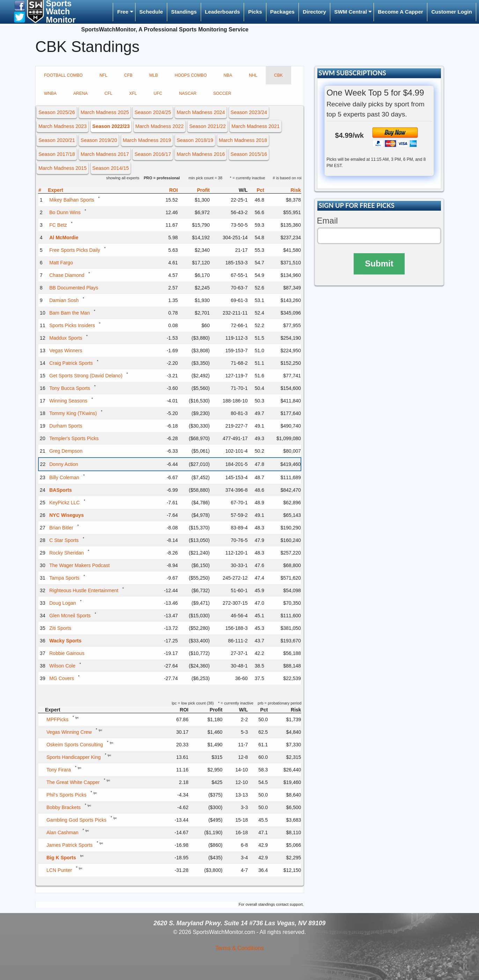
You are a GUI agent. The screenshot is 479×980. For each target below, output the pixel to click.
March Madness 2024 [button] (201, 112)
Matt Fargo (61, 263)
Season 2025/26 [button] (57, 112)
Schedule (151, 12)
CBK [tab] (278, 75)
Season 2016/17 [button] (153, 154)
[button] (20, 5)
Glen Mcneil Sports (70, 616)
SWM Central (351, 12)
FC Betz (58, 225)
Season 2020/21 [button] (57, 140)
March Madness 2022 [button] (160, 126)
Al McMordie (64, 238)
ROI (173, 190)
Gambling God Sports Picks (76, 820)
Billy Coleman (64, 477)
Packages (282, 12)
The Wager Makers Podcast (79, 565)
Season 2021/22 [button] (208, 126)
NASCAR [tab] (188, 93)
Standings (184, 12)
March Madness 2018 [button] (243, 140)
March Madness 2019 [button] (147, 140)
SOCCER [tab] (222, 93)
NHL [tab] (253, 75)
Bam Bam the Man (69, 313)
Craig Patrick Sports (71, 363)
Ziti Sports (60, 628)
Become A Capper (400, 12)
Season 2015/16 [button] (249, 154)
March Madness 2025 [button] (105, 112)
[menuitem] (124, 12)
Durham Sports (66, 426)
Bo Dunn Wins (65, 212)
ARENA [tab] (80, 93)
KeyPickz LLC (64, 503)
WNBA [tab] (50, 93)
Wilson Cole (62, 666)
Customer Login (451, 12)
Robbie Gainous (67, 653)
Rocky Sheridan (67, 553)
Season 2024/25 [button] (153, 112)
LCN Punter (59, 870)
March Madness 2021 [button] (256, 126)
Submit (379, 263)
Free (123, 12)
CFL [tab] (108, 93)
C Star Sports (64, 540)
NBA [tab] (228, 75)
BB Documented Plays (74, 288)
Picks (255, 12)
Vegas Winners (66, 350)
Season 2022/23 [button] (111, 126)
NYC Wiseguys (67, 515)
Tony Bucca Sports (70, 388)
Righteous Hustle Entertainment (84, 590)
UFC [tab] (158, 93)
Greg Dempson (66, 451)
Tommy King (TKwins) (73, 413)
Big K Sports (61, 858)
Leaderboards (222, 12)
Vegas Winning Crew (69, 732)
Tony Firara (59, 770)
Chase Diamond (67, 275)
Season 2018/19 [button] (195, 140)
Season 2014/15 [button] (110, 168)
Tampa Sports (64, 578)
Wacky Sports (65, 641)
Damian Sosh (64, 300)
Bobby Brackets (64, 807)
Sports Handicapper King (74, 757)
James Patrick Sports (69, 845)
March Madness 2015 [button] (62, 168)
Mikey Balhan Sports (72, 200)
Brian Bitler (61, 528)
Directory (314, 12)
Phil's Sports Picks (67, 795)
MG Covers (62, 678)
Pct (260, 190)
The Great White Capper (73, 782)
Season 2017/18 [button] (57, 154)
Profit (203, 190)
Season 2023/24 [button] (249, 112)
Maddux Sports (66, 338)
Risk (296, 190)
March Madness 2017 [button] (105, 154)
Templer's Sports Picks (74, 438)
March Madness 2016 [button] (201, 154)
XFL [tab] (133, 93)
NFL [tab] (104, 75)
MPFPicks (57, 719)
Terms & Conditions (240, 948)
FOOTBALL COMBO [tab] (63, 75)
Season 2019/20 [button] (99, 140)
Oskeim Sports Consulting (75, 745)
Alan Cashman (62, 832)
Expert (56, 190)
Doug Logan (62, 603)
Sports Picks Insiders (72, 325)
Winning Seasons (68, 401)
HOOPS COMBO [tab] (191, 75)
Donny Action (64, 464)
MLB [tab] (154, 75)
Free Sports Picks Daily (75, 250)
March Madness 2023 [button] (62, 126)
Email (327, 221)
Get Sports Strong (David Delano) (86, 376)
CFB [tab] (128, 75)
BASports (61, 490)
